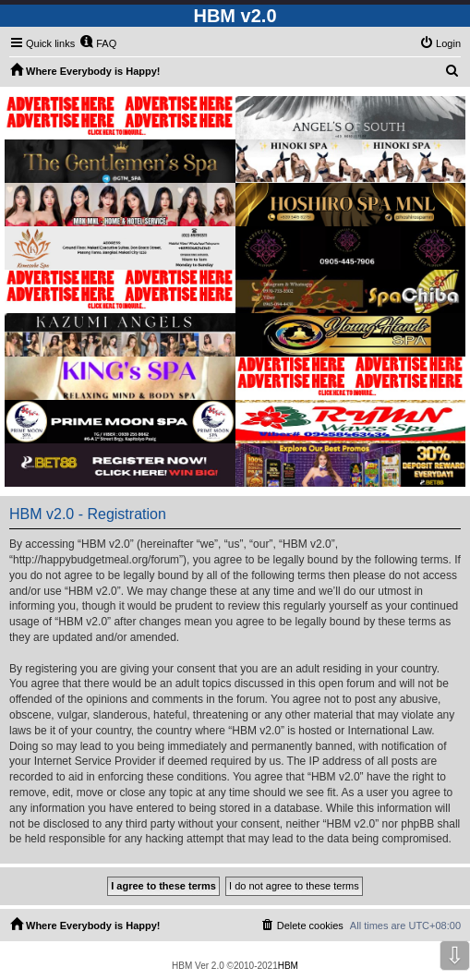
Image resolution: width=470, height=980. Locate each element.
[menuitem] (98, 43)
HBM (288, 966)
